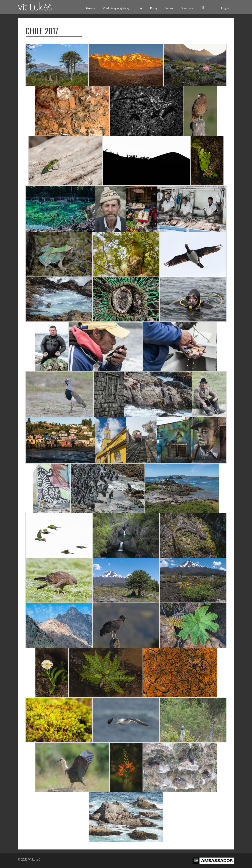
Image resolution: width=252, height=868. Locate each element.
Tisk (140, 8)
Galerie (91, 8)
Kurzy (154, 8)
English (226, 8)
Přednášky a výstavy (116, 8)
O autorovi (187, 8)
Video (169, 8)
